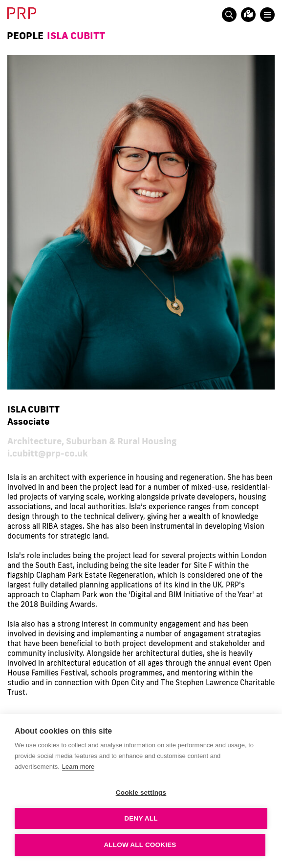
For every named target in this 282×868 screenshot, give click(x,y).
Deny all (141, 818)
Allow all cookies (140, 845)
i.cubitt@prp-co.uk (48, 453)
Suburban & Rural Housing (121, 441)
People (25, 35)
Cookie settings (141, 792)
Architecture (34, 441)
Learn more (78, 767)
